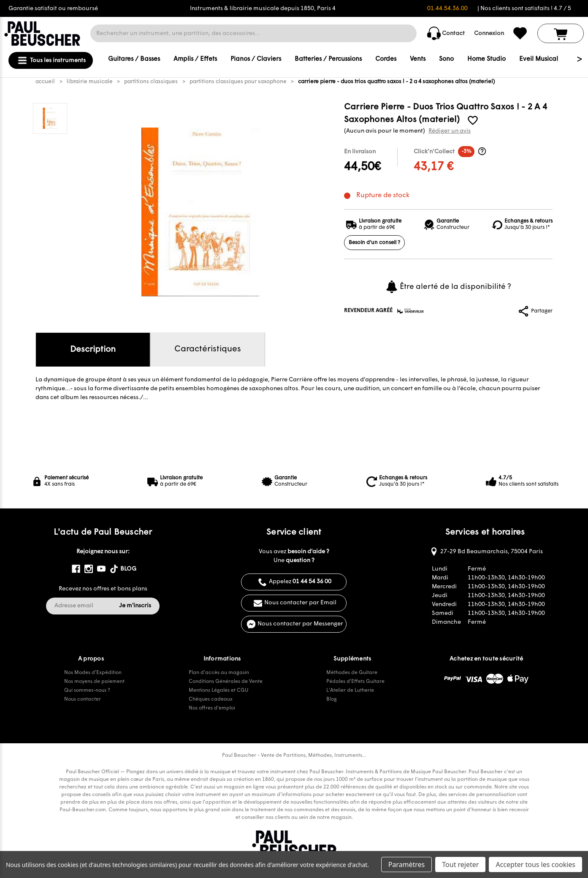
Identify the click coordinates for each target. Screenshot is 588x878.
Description (93, 350)
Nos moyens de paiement (94, 682)
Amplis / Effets (195, 59)
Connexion (489, 34)
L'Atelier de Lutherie (350, 690)
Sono (446, 59)
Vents (418, 59)
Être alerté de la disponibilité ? (448, 287)
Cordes (386, 59)
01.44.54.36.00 (447, 9)
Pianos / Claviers (256, 59)
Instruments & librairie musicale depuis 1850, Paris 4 (263, 9)
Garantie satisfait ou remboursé (53, 9)
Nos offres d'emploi (212, 708)
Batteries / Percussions (328, 59)
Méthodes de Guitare (352, 673)
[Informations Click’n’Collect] (482, 151)
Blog (332, 699)
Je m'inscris (135, 606)
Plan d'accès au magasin (219, 673)
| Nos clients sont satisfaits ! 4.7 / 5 (524, 9)
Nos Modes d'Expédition (93, 673)
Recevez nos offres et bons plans (103, 589)
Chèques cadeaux (211, 699)
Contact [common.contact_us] (446, 33)
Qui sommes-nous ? (87, 690)
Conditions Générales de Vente (226, 682)
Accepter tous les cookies (535, 864)
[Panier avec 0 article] (561, 33)
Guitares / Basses (134, 59)
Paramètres (407, 864)
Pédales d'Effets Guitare (355, 682)
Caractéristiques (208, 349)
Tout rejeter (460, 864)
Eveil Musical (539, 59)
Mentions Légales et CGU (218, 690)
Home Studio (486, 59)
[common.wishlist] (520, 33)
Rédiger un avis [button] (450, 131)
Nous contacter (83, 699)
